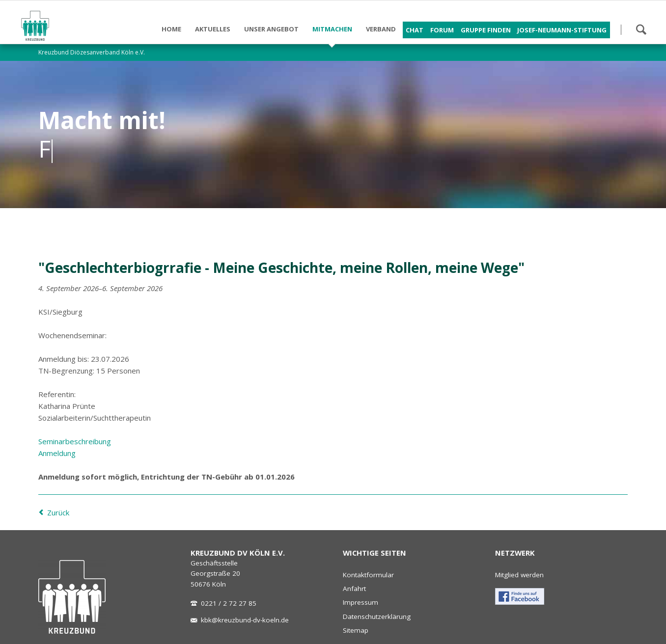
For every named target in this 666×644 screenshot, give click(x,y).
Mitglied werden (519, 575)
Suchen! (641, 29)
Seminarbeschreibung (75, 441)
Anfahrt (354, 589)
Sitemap (356, 630)
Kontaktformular (368, 575)
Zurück (58, 512)
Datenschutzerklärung (377, 617)
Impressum (361, 602)
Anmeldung (57, 453)
